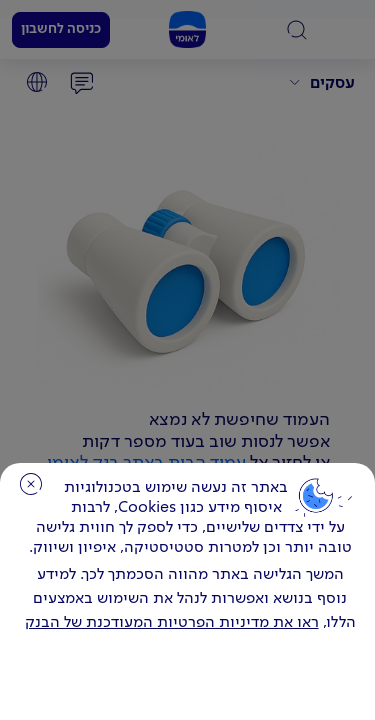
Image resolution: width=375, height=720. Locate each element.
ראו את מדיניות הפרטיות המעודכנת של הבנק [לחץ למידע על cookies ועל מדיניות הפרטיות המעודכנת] (172, 623)
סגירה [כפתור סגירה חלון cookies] (31, 484)
